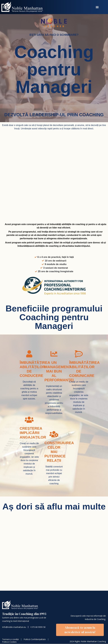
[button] (97, 7)
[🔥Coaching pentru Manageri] (54, 553)
